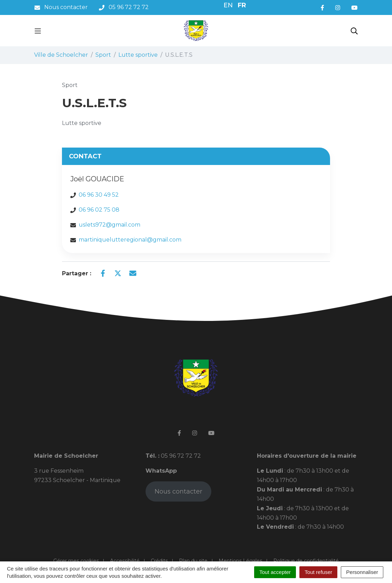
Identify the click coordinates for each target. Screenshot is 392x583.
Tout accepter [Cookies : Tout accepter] (275, 572)
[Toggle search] (354, 31)
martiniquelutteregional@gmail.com (130, 240)
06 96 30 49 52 (99, 195)
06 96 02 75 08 (99, 210)
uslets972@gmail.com (109, 225)
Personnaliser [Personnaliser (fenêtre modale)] (362, 572)
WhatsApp (161, 471)
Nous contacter (178, 491)
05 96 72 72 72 (180, 456)
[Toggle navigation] (38, 31)
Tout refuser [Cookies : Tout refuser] (318, 572)
